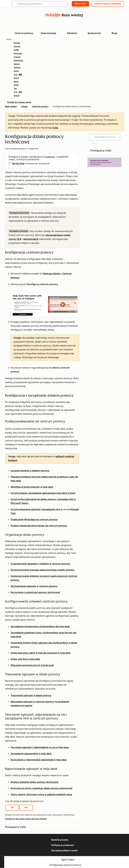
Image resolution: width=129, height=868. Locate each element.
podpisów (50, 157)
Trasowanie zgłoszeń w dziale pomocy (31, 695)
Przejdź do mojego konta (19, 102)
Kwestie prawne (60, 840)
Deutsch (17, 46)
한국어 (16, 85)
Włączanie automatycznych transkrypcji (32, 665)
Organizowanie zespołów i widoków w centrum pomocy (41, 564)
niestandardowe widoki (58, 235)
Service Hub (18, 164)
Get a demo (80, 4)
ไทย (15, 89)
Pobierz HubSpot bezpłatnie (108, 4)
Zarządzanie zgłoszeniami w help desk (31, 754)
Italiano (17, 64)
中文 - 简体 (18, 92)
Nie (26, 808)
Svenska (17, 68)
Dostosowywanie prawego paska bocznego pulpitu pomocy (43, 570)
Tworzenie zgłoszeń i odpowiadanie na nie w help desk (40, 747)
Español (17, 43)
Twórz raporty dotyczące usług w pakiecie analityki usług (41, 794)
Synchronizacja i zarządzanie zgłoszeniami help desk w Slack (43, 493)
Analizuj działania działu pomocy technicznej (34, 782)
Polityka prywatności (63, 845)
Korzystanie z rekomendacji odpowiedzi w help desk (39, 760)
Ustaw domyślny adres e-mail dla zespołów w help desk (41, 653)
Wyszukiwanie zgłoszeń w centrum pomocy (34, 586)
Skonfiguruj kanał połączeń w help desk (32, 487)
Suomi (16, 71)
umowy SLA (15, 239)
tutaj (55, 128)
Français (17, 57)
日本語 (16, 50)
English (17, 96)
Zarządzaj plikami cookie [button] (64, 851)
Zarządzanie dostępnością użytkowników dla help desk (40, 627)
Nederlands (18, 61)
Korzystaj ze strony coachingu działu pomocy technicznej (41, 788)
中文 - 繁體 (18, 75)
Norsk (16, 82)
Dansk (16, 78)
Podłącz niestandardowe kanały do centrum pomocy (39, 526)
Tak (12, 808)
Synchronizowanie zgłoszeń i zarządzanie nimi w (37, 509)
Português (18, 54)
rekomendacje (31, 239)
